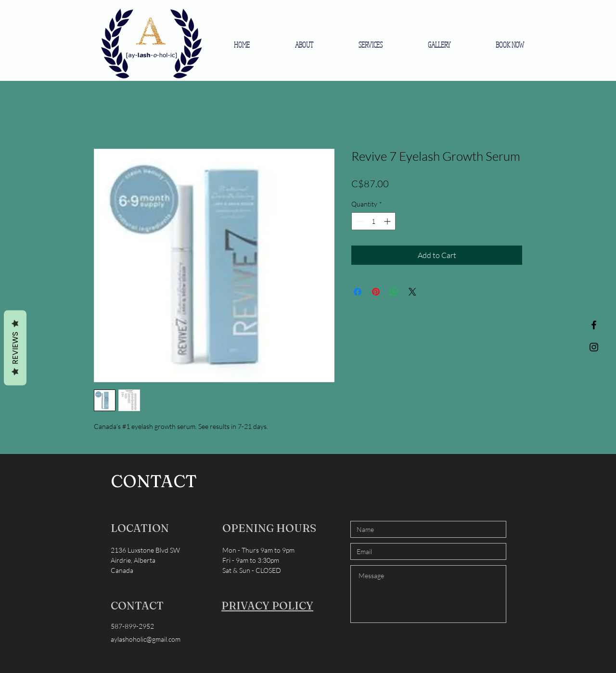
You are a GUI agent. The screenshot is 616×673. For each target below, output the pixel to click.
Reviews (15, 348)
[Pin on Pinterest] (376, 292)
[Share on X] (412, 292)
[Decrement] (359, 221)
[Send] (494, 634)
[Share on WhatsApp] (394, 292)
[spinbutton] (373, 221)
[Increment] (388, 221)
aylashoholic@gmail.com (146, 639)
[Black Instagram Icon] (594, 347)
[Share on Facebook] (358, 292)
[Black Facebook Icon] (594, 325)
